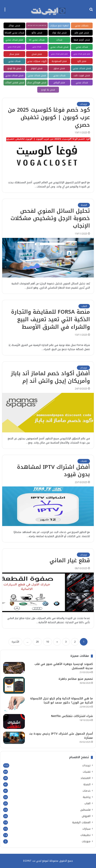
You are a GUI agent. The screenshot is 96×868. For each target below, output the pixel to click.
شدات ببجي (82, 47)
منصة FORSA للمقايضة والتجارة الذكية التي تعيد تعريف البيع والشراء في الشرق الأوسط (50, 319)
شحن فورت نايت (82, 75)
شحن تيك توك (59, 33)
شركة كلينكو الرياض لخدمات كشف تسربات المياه (37, 25)
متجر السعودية (59, 61)
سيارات (86, 829)
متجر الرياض (59, 83)
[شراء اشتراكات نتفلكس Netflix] (14, 721)
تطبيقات (85, 835)
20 (37, 642)
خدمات (87, 791)
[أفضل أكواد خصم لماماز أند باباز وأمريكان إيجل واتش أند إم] (48, 413)
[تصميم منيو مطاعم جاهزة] (14, 685)
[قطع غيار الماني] (48, 592)
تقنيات (84, 461)
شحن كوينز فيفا (82, 40)
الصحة (84, 205)
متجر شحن (37, 54)
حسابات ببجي (82, 26)
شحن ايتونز (37, 68)
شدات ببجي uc (37, 40)
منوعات (86, 841)
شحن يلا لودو (14, 68)
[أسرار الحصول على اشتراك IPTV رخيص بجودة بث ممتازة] (14, 738)
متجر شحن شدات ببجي (82, 54)
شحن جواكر (14, 26)
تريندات (83, 104)
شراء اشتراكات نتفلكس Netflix (72, 716)
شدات (59, 40)
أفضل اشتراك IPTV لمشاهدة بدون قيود (53, 471)
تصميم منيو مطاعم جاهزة (76, 679)
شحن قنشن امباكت (14, 83)
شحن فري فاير (82, 33)
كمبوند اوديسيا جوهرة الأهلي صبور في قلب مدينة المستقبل (64, 666)
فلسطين (85, 810)
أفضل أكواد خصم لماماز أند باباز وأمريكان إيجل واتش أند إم (50, 377)
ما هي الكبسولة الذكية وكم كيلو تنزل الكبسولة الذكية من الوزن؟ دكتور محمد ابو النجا (62, 701)
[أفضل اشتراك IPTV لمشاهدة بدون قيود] (48, 506)
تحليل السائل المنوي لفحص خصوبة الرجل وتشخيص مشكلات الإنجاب (50, 218)
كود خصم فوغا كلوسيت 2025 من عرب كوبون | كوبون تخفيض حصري (49, 117)
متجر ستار (14, 54)
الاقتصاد (85, 778)
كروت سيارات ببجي (37, 61)
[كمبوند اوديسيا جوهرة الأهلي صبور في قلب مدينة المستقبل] (14, 668)
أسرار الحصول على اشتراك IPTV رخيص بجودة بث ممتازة (61, 736)
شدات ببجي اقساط (14, 33)
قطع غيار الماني (70, 560)
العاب (84, 306)
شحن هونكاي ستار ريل (37, 83)
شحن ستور (59, 68)
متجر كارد (82, 61)
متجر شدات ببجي (14, 40)
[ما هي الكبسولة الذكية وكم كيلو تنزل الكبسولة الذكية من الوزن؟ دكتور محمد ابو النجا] (14, 704)
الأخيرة (15, 642)
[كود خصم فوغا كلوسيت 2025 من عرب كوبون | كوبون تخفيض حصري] (48, 157)
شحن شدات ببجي (59, 47)
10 (48, 642)
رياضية (87, 797)
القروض (86, 816)
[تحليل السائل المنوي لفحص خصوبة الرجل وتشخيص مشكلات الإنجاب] (48, 258)
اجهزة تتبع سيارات (59, 26)
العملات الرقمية (81, 822)
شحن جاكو (37, 33)
